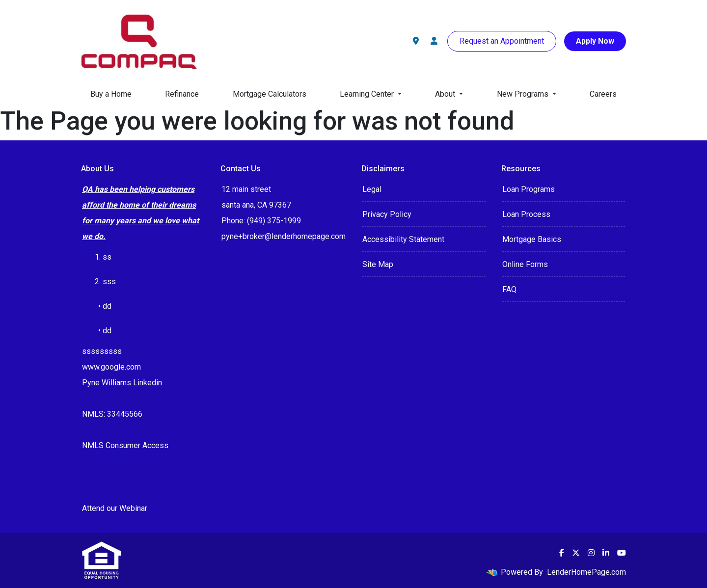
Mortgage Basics (532, 239)
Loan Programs (529, 189)
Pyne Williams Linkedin (122, 383)
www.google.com (111, 367)
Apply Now (595, 41)
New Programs (524, 94)
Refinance (182, 94)
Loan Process (526, 214)
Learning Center (368, 94)
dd (107, 331)
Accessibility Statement (403, 239)
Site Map (378, 264)
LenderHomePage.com (586, 572)
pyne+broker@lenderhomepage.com (284, 236)
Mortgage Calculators (270, 94)
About (446, 94)
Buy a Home (111, 94)
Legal (372, 189)
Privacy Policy (387, 214)
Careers (603, 94)
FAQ (509, 289)
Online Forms (525, 264)
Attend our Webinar (115, 508)
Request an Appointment (502, 41)
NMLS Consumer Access (125, 445)
